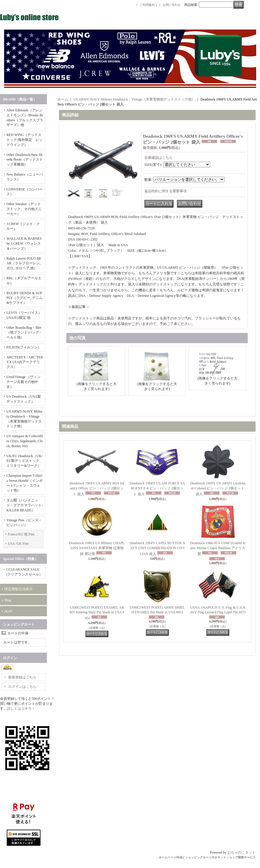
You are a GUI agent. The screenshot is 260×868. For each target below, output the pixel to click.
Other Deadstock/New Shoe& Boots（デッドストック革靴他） (25, 160)
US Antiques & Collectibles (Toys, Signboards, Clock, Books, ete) (25, 441)
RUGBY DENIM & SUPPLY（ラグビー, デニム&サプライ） (25, 298)
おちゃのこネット (242, 852)
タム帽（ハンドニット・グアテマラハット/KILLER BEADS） (25, 505)
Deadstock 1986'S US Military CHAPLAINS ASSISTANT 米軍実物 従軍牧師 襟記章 (97, 548)
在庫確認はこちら (158, 158)
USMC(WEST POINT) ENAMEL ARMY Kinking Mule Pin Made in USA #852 (97, 613)
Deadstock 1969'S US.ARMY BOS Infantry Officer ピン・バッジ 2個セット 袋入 (97, 489)
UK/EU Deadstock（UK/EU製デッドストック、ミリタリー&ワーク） (25, 461)
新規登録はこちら (22, 677)
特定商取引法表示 (18, 589)
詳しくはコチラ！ (21, 709)
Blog (8, 600)
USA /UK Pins (18, 544)
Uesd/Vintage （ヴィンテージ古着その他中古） (23, 382)
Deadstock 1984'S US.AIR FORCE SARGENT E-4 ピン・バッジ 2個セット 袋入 (157, 489)
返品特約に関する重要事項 (166, 191)
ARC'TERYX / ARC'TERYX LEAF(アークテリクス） (25, 362)
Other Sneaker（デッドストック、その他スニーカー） (24, 209)
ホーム (63, 99)
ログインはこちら (22, 687)
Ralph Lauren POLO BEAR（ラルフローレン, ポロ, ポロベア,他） (24, 263)
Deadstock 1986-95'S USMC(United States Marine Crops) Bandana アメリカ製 (218, 548)
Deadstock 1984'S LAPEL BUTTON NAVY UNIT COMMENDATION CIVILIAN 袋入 (157, 548)
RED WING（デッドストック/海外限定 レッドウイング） (25, 140)
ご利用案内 (147, 5)
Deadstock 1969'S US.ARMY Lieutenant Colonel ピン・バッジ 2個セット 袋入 (218, 489)
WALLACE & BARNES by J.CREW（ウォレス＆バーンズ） (24, 244)
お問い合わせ (172, 5)
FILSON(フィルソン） (24, 347)
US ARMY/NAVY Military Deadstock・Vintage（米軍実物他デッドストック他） (134, 99)
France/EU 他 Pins (21, 534)
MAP (8, 611)
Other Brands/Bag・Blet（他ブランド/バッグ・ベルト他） (25, 333)
